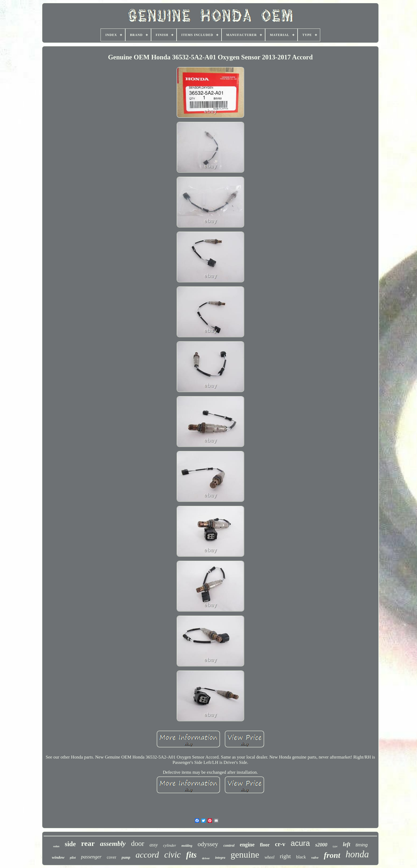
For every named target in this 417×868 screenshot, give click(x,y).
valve (315, 857)
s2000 (321, 845)
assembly (113, 844)
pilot (73, 858)
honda (357, 854)
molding (187, 846)
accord (147, 855)
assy (154, 845)
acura (300, 843)
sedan (56, 846)
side (70, 844)
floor (265, 845)
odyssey (208, 844)
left (347, 844)
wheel (270, 857)
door (138, 843)
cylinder (170, 845)
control (229, 845)
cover (112, 857)
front (332, 855)
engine (247, 845)
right (285, 856)
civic (172, 855)
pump (126, 857)
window (58, 857)
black (301, 857)
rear (88, 843)
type (335, 846)
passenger (91, 857)
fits (191, 855)
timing (362, 845)
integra (220, 857)
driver (206, 858)
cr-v (280, 844)
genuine (245, 855)
